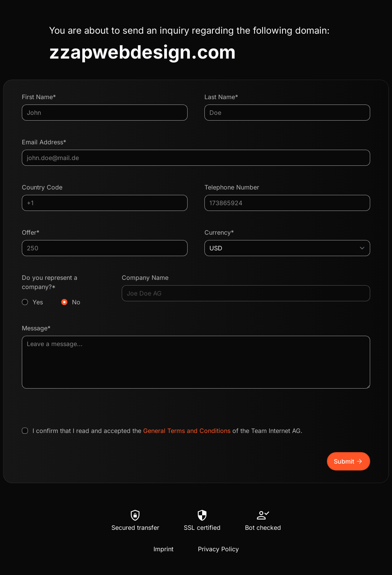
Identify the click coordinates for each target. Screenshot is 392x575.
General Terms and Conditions (187, 431)
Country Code (42, 187)
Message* (36, 328)
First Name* (39, 97)
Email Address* (44, 142)
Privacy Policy (218, 549)
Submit (349, 461)
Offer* (31, 232)
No (76, 302)
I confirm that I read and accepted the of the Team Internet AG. (167, 431)
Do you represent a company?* (63, 290)
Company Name (145, 278)
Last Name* (221, 97)
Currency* (219, 232)
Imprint (163, 549)
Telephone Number (232, 187)
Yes (38, 302)
